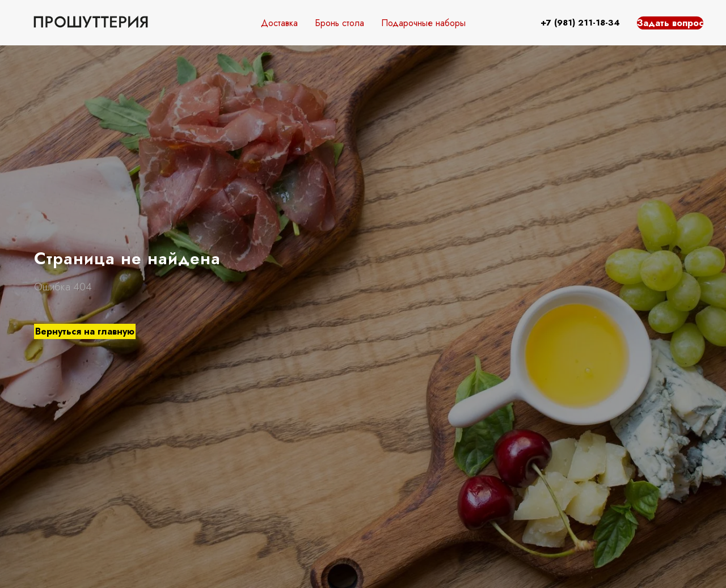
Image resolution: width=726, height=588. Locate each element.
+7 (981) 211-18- (574, 23)
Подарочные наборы (423, 23)
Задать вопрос (670, 23)
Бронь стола (339, 23)
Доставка (279, 23)
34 (614, 23)
